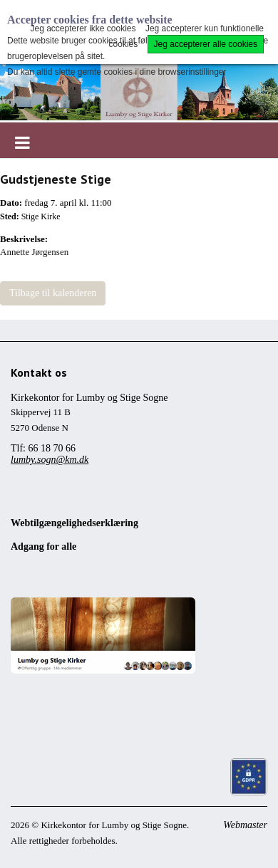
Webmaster (245, 825)
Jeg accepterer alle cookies (206, 44)
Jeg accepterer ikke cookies (83, 28)
